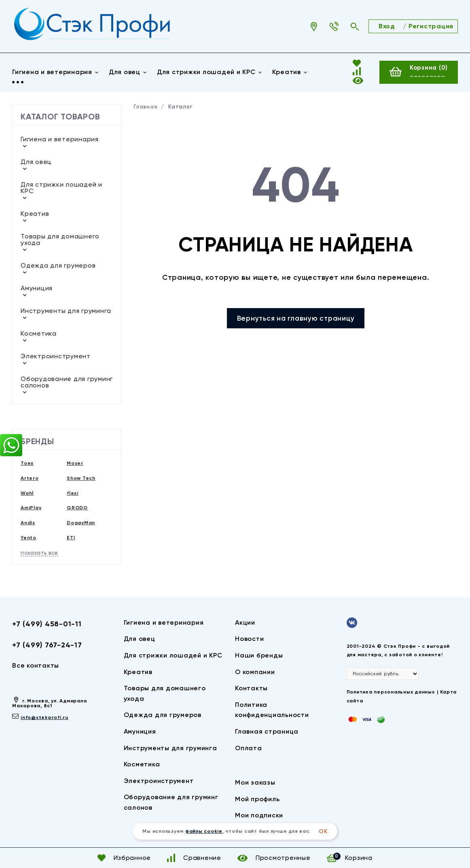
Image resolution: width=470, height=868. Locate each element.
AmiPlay (31, 508)
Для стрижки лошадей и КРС (210, 72)
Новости (249, 639)
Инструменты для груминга (66, 311)
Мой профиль (257, 799)
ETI (71, 538)
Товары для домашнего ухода (60, 239)
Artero (30, 478)
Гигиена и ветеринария (56, 72)
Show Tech (81, 478)
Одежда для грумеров (58, 265)
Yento (29, 538)
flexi (73, 493)
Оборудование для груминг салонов (67, 382)
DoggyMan (81, 523)
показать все (39, 553)
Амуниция (37, 288)
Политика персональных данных (391, 692)
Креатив (35, 214)
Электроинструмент (56, 356)
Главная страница (267, 731)
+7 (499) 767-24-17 (47, 645)
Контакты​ (251, 688)
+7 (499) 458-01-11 (47, 624)
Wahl (27, 493)
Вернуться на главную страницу (296, 318)
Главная (145, 107)
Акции (245, 622)
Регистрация (431, 26)
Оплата (249, 748)
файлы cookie (204, 831)
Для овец (128, 72)
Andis (28, 523)
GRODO (77, 508)
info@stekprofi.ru (44, 717)
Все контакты (36, 665)
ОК (323, 831)
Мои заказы (255, 782)
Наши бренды (259, 655)
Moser (75, 463)
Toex (27, 463)
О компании (255, 672)
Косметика (39, 333)
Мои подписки (259, 815)
